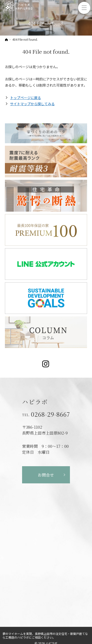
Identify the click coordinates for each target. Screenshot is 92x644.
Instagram (46, 364)
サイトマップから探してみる (32, 104)
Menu (84, 8)
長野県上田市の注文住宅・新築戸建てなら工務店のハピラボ (45, 635)
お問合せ (46, 475)
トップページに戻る (26, 98)
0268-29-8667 (50, 414)
